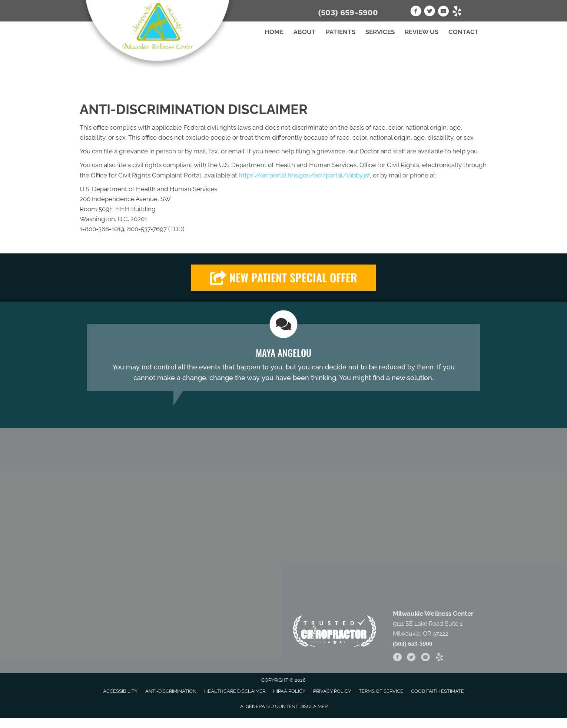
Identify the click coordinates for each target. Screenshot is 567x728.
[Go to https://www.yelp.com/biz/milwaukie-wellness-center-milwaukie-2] (457, 12)
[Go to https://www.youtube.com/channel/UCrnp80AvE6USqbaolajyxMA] (443, 12)
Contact (464, 32)
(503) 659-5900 (348, 12)
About (305, 32)
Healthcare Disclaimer (235, 691)
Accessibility (120, 691)
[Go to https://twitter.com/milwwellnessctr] (430, 12)
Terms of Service (381, 691)
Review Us (422, 32)
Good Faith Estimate (437, 691)
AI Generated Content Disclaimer (284, 706)
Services (380, 32)
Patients (341, 32)
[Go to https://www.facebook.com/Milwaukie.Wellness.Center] (416, 12)
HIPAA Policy (289, 691)
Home (274, 32)
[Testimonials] (283, 358)
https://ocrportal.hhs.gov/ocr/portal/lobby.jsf (304, 175)
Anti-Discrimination (171, 691)
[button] (283, 278)
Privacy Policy (332, 691)
